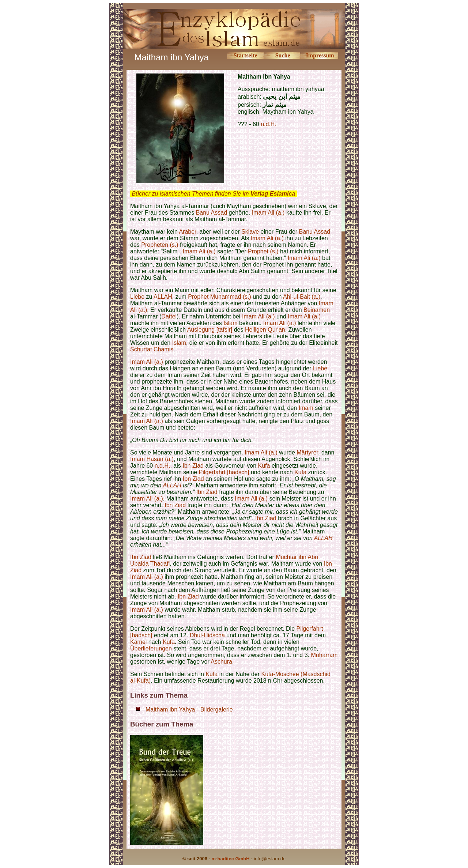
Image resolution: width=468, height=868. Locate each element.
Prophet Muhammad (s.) (220, 297)
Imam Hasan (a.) (152, 459)
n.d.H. (269, 124)
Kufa (264, 466)
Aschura (221, 662)
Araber (187, 232)
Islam (230, 323)
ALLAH (163, 297)
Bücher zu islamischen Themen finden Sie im (213, 194)
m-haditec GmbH (231, 859)
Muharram (324, 655)
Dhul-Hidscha (207, 635)
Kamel (138, 642)
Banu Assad (212, 213)
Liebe (137, 297)
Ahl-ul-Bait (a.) (302, 297)
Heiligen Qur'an (265, 330)
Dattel (169, 316)
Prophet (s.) (263, 251)
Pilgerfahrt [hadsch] (224, 472)
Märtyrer (307, 452)
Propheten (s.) (160, 245)
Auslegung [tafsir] (210, 330)
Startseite (246, 55)
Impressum (320, 55)
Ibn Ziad (193, 466)
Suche (283, 55)
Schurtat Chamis (152, 349)
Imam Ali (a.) (268, 213)
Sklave (250, 232)
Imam (306, 408)
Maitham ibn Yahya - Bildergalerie (189, 710)
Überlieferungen (151, 648)
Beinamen (317, 310)
